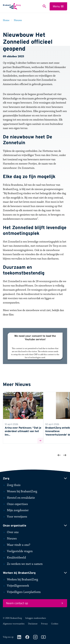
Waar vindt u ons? (17, 545)
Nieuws (10, 539)
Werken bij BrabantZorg (20, 580)
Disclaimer (33, 624)
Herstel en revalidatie (19, 498)
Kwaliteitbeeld (14, 558)
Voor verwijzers (15, 517)
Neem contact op (35, 603)
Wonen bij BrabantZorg (20, 491)
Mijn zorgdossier (16, 510)
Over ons (11, 532)
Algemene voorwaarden (14, 624)
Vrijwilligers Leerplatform (22, 592)
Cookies (55, 624)
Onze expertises (15, 504)
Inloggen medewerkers (36, 618)
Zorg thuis (12, 485)
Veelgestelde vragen (18, 551)
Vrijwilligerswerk (16, 586)
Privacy (44, 624)
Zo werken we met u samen (23, 564)
